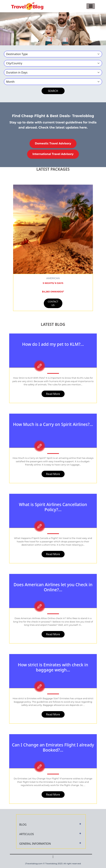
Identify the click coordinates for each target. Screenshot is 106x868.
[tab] (51, 825)
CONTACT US (53, 303)
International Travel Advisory (53, 154)
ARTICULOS (27, 834)
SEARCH (53, 91)
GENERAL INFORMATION (35, 844)
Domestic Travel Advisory (53, 143)
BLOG (23, 825)
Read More (53, 394)
